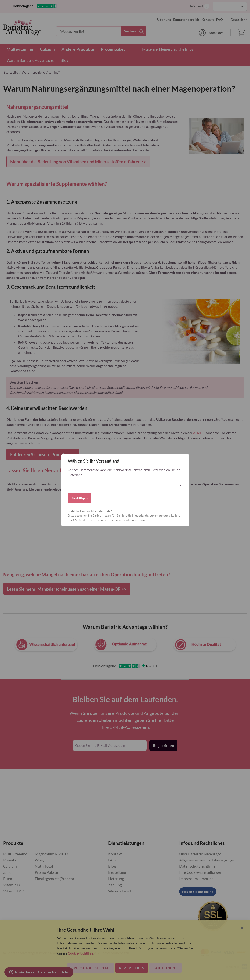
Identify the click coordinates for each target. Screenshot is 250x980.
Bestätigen (80, 498)
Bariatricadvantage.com (130, 520)
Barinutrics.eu (102, 515)
